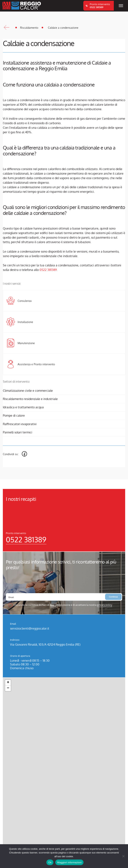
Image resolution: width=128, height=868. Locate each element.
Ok (50, 862)
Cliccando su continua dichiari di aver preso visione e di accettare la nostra (63, 605)
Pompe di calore (14, 415)
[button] (8, 683)
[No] (123, 856)
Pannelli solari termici (18, 432)
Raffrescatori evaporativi (20, 424)
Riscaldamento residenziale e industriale (30, 399)
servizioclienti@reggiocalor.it (30, 628)
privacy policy (105, 605)
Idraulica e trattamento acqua (23, 407)
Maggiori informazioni (69, 862)
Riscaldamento (29, 28)
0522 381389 (48, 270)
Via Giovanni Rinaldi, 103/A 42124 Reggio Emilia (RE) (45, 644)
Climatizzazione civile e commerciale (28, 391)
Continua (113, 597)
